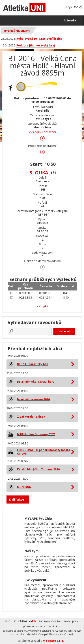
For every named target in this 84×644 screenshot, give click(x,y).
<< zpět (42, 306)
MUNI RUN (24, 487)
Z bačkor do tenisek (31, 417)
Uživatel (71, 20)
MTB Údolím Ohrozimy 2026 (36, 434)
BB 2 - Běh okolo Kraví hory (36, 382)
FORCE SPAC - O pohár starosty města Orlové (44, 452)
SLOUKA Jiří (43, 173)
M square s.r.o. (53, 641)
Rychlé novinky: (17, 31)
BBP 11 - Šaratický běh (33, 364)
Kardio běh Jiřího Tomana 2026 (38, 469)
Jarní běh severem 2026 (33, 399)
